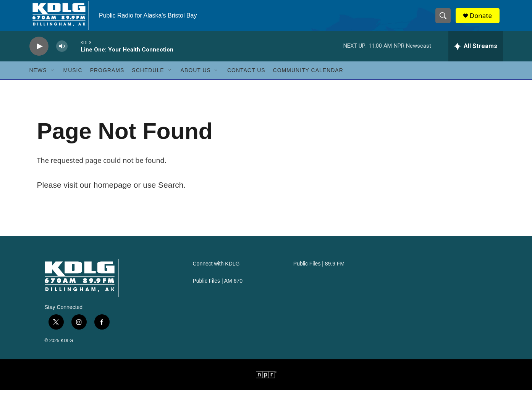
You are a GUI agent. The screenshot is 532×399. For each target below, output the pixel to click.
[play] (39, 56)
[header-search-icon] (445, 20)
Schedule (148, 79)
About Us (196, 79)
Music (73, 79)
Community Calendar (308, 79)
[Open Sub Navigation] (53, 79)
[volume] (62, 56)
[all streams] (476, 55)
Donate (483, 20)
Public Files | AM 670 (218, 290)
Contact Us (246, 79)
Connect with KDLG (216, 273)
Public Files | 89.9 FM (319, 273)
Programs (107, 79)
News (38, 79)
